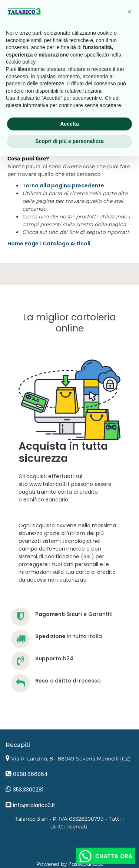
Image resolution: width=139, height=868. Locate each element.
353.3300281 (28, 790)
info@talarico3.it (34, 805)
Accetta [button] (69, 124)
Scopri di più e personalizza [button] (69, 141)
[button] (129, 12)
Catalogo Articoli (67, 244)
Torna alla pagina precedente (63, 185)
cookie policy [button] (21, 62)
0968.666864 (30, 774)
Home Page (24, 244)
